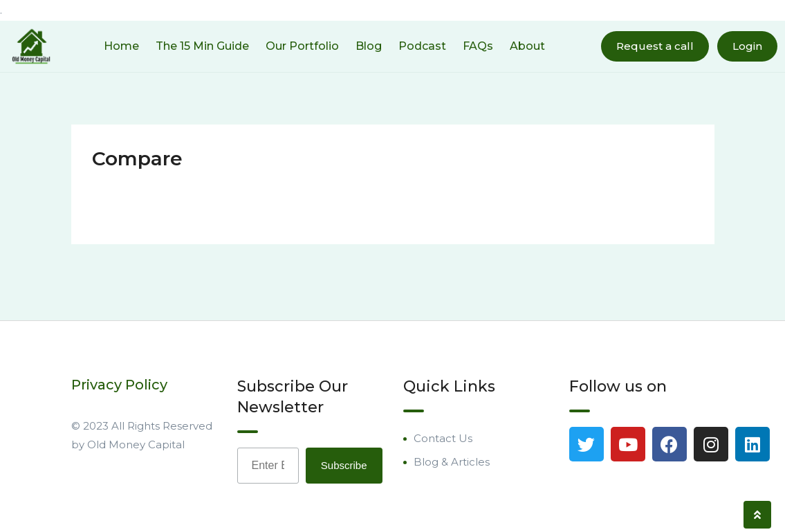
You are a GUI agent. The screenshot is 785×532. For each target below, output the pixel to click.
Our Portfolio (302, 46)
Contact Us (443, 438)
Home (121, 46)
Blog (369, 46)
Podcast (422, 46)
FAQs (478, 46)
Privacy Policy (119, 385)
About (527, 46)
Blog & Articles (452, 462)
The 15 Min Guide (202, 46)
